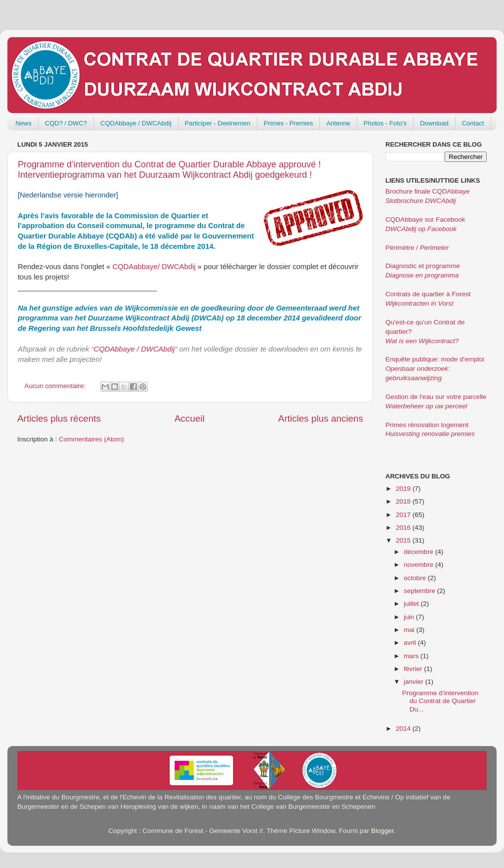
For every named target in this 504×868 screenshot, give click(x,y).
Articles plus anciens (321, 418)
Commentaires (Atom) (91, 439)
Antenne (338, 123)
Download (434, 123)
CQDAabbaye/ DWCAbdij (154, 267)
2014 (404, 729)
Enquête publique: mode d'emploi (435, 359)
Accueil (189, 418)
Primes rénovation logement (427, 425)
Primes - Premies (289, 123)
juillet (412, 604)
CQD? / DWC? (66, 123)
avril (411, 643)
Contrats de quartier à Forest (428, 294)
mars (412, 656)
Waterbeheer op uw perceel (426, 406)
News (23, 123)
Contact (473, 123)
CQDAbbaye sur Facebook (425, 219)
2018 (404, 501)
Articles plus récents (59, 418)
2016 (404, 528)
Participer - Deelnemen (218, 123)
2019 (404, 489)
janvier (415, 682)
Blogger (382, 831)
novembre (420, 565)
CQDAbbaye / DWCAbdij (136, 123)
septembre (420, 591)
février (414, 669)
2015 (404, 540)
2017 (404, 515)
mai (410, 630)
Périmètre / (417, 248)
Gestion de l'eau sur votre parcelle (436, 397)
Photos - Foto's (385, 123)
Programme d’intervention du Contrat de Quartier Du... (441, 701)
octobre (416, 578)
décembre (420, 552)
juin (410, 617)
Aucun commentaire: (56, 386)
